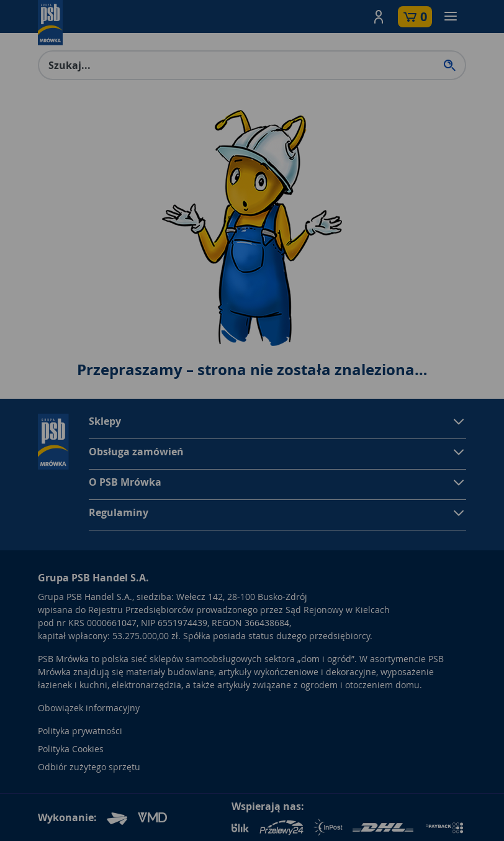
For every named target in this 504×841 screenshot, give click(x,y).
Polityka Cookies (71, 749)
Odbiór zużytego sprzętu (89, 767)
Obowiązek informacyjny (89, 708)
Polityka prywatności (80, 731)
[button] (379, 17)
